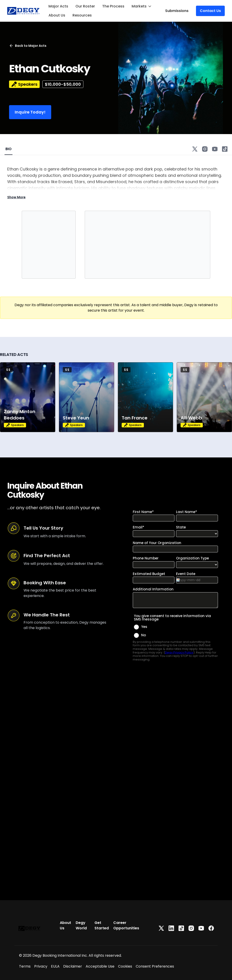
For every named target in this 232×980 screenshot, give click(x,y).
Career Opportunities (126, 925)
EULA (55, 966)
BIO (8, 149)
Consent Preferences (155, 966)
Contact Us (210, 11)
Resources (82, 15)
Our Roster (85, 6)
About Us (57, 15)
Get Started (102, 925)
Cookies (125, 966)
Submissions (177, 11)
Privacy (41, 966)
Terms (25, 966)
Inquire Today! (30, 112)
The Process (113, 6)
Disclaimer (73, 966)
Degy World (81, 925)
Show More (16, 197)
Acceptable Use (100, 966)
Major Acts (58, 6)
